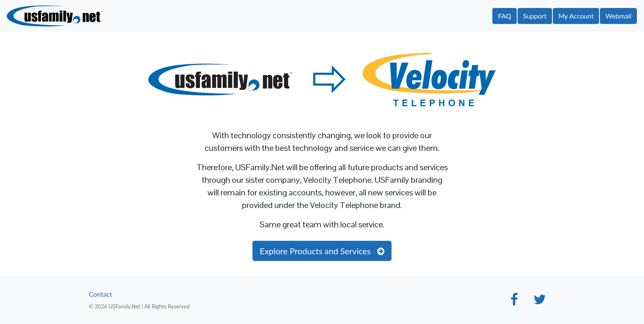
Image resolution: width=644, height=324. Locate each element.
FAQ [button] (504, 16)
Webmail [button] (618, 16)
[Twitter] (540, 302)
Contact (101, 294)
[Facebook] (514, 302)
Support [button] (535, 16)
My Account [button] (576, 16)
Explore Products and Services (322, 251)
